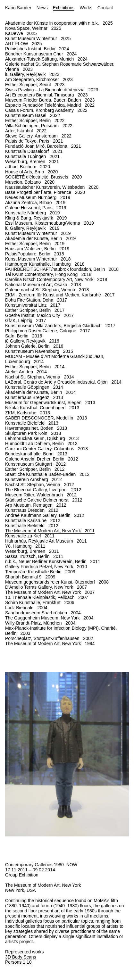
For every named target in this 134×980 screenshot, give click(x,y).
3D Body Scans (21, 957)
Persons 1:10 (18, 962)
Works (86, 8)
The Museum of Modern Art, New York (43, 885)
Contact (105, 8)
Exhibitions (64, 8)
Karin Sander (18, 8)
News (42, 8)
